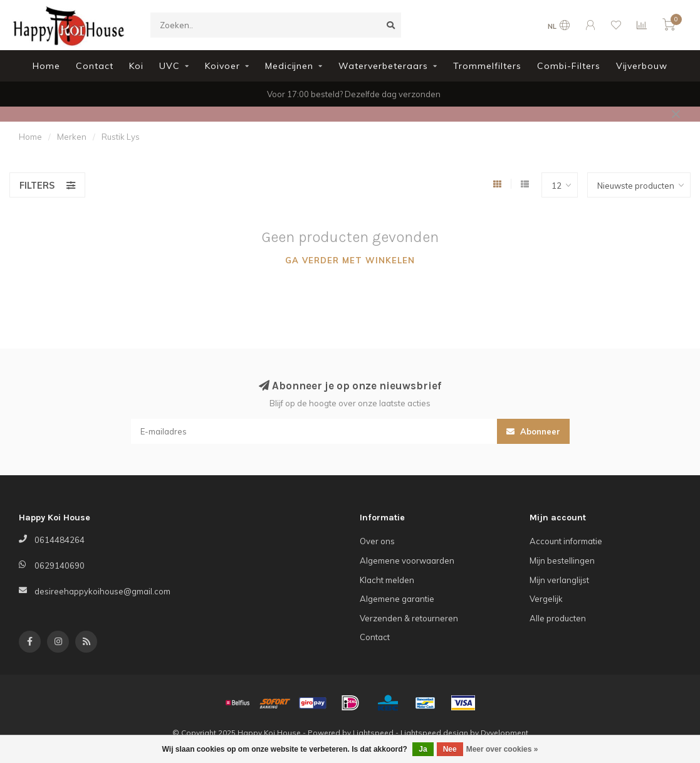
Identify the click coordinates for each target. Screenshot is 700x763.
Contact (95, 66)
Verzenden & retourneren (409, 618)
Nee (450, 749)
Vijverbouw (642, 66)
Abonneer (533, 431)
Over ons (377, 541)
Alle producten (558, 618)
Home (46, 66)
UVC (170, 66)
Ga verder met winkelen (350, 260)
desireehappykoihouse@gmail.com (102, 591)
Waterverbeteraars (383, 66)
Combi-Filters (569, 66)
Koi (136, 66)
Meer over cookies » (502, 749)
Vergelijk (546, 599)
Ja (423, 749)
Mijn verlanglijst (559, 580)
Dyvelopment (504, 733)
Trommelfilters (487, 66)
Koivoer (222, 66)
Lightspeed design (434, 733)
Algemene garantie (397, 599)
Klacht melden (387, 580)
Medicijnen (289, 66)
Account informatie (566, 541)
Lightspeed (373, 733)
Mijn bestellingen (562, 560)
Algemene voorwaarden (407, 560)
